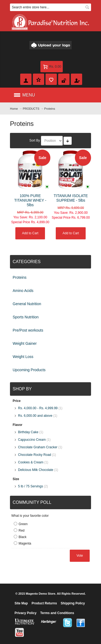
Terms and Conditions (57, 613)
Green (23, 524)
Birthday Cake (28, 432)
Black (22, 537)
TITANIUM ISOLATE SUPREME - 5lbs (71, 198)
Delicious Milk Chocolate (36, 470)
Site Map (21, 603)
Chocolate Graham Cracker (38, 447)
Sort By (35, 140)
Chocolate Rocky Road (35, 455)
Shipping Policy (73, 603)
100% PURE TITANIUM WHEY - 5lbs (30, 200)
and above (35, 416)
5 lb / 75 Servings (31, 486)
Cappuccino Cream (32, 440)
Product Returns (44, 603)
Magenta (25, 543)
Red (22, 531)
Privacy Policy (25, 613)
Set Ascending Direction (68, 141)
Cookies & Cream (31, 462)
